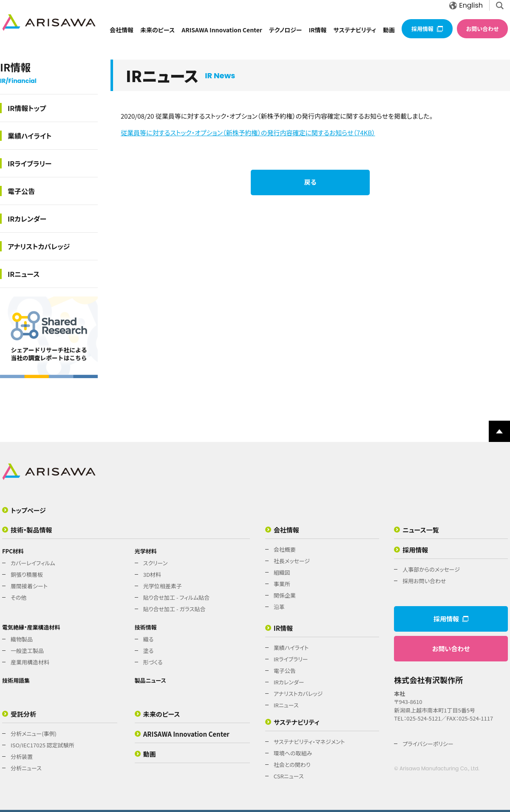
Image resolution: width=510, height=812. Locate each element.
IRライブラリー (30, 163)
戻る (310, 182)
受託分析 (23, 714)
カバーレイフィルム (33, 563)
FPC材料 (13, 551)
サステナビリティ (355, 30)
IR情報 (317, 30)
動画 (389, 30)
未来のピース (157, 30)
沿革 (279, 607)
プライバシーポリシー (428, 744)
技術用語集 (16, 680)
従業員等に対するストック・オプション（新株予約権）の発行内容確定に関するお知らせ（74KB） (248, 132)
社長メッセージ (292, 561)
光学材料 (146, 551)
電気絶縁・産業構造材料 (31, 627)
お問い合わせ (483, 29)
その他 (18, 597)
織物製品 (22, 639)
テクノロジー (286, 30)
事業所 (282, 584)
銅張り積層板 (27, 574)
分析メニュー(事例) (34, 734)
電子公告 (21, 191)
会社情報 (122, 30)
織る (149, 639)
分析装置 (22, 756)
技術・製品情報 (31, 530)
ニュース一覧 (421, 530)
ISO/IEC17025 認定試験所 (42, 745)
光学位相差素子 (163, 586)
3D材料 (152, 574)
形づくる (153, 662)
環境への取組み (293, 753)
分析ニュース (26, 768)
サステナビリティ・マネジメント (309, 742)
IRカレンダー (27, 219)
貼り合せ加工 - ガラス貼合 (174, 609)
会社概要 (285, 549)
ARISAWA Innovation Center (222, 30)
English (466, 5)
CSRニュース (289, 776)
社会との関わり (292, 765)
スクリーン (156, 563)
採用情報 (427, 29)
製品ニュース (150, 680)
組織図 (282, 572)
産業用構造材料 (30, 662)
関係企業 (285, 595)
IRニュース (24, 274)
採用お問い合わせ (424, 581)
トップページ (28, 510)
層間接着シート (29, 586)
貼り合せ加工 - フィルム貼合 (176, 597)
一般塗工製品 (27, 651)
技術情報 (146, 627)
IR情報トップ (27, 108)
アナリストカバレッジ (39, 246)
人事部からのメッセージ (431, 569)
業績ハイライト (30, 136)
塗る (149, 651)
